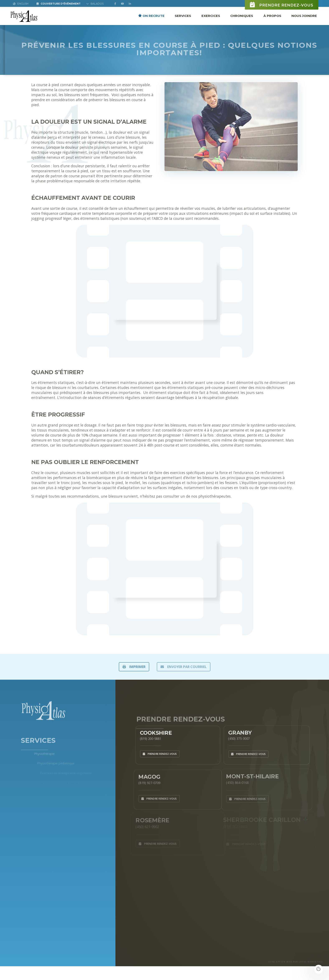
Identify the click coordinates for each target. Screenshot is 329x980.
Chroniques (242, 16)
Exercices (211, 16)
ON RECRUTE (151, 16)
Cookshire (152, 731)
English (21, 4)
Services (183, 16)
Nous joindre (304, 16)
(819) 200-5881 (146, 737)
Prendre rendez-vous (282, 5)
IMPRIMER (134, 667)
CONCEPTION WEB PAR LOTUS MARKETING (296, 962)
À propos (272, 16)
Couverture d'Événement (59, 4)
